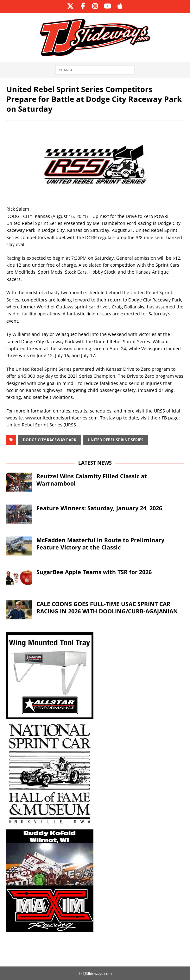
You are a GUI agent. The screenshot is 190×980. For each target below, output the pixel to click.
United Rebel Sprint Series (116, 440)
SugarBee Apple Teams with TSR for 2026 (94, 572)
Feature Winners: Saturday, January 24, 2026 (99, 508)
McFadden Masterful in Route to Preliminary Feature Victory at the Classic (100, 544)
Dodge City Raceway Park (50, 440)
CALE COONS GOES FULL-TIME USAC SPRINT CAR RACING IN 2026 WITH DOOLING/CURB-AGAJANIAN (107, 608)
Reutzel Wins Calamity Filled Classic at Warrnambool (92, 480)
